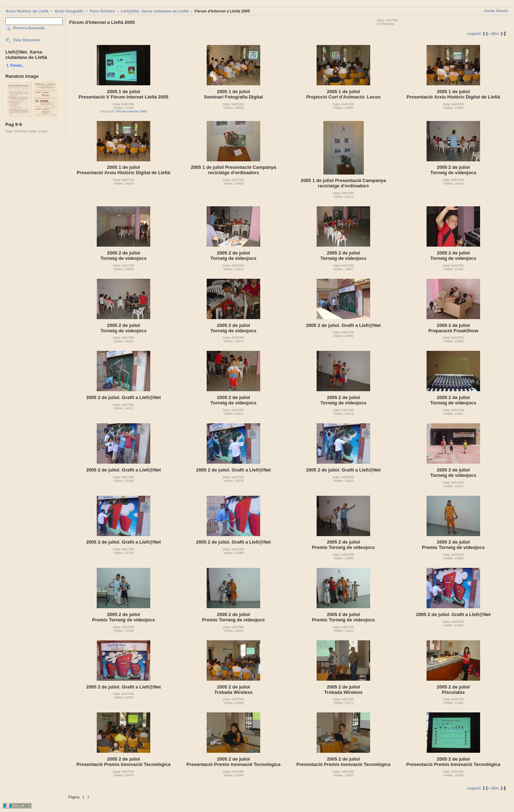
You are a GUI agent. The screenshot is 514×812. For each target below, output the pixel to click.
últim (495, 34)
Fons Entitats (102, 11)
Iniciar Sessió (496, 11)
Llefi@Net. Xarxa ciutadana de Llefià (155, 11)
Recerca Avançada (29, 28)
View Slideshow (27, 40)
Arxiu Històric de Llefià (27, 11)
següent (474, 34)
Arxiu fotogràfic (69, 11)
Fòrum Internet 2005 (131, 111)
